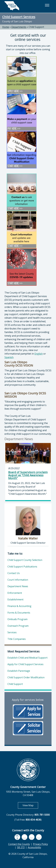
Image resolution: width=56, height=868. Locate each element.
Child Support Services (19, 17)
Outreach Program (18, 626)
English (39, 354)
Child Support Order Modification (26, 677)
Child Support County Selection (25, 560)
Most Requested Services (24, 651)
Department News (18, 586)
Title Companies (17, 639)
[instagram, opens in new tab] (39, 837)
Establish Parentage (19, 671)
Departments (19, 27)
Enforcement (15, 593)
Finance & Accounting (19, 606)
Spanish (9, 357)
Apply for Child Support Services (25, 664)
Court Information (18, 580)
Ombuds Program (17, 619)
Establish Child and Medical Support (27, 658)
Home (6, 27)
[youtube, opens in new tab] (24, 837)
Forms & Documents (19, 613)
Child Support (36, 27)
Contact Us (14, 573)
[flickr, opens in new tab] (32, 837)
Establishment (15, 599)
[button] (47, 5)
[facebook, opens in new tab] (17, 837)
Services (12, 632)
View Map (30, 805)
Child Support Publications (22, 567)
